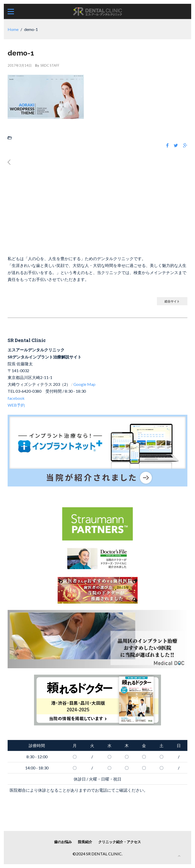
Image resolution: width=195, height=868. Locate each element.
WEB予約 (16, 405)
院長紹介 (85, 842)
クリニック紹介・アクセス (120, 842)
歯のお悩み (63, 842)
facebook (16, 398)
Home (13, 29)
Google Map (84, 384)
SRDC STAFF (50, 65)
